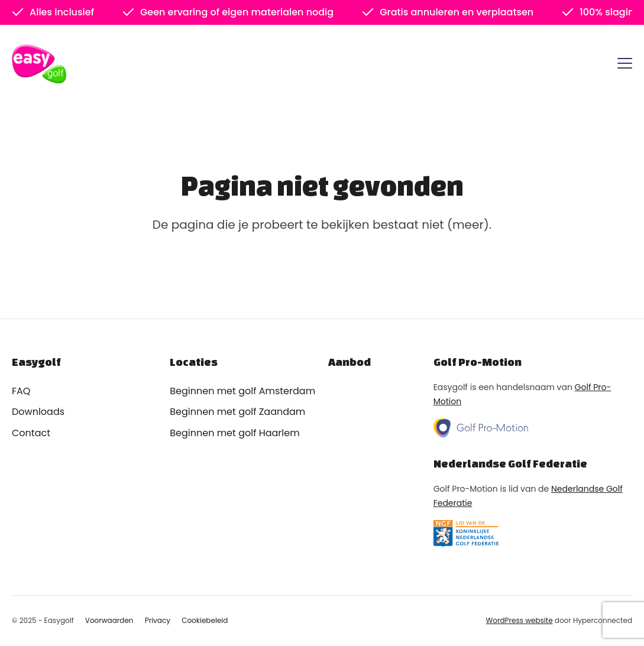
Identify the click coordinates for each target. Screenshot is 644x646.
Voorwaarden (109, 620)
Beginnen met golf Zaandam (237, 412)
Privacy (158, 620)
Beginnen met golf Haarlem (234, 433)
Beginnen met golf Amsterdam (242, 391)
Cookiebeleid (205, 620)
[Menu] (625, 65)
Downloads (38, 412)
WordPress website (520, 620)
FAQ (21, 391)
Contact (31, 433)
